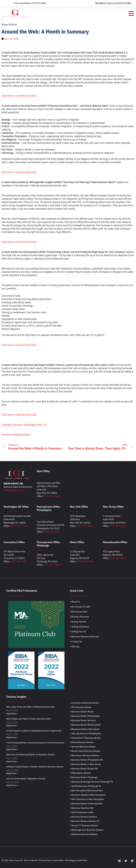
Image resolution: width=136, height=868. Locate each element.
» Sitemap (75, 646)
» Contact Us (76, 641)
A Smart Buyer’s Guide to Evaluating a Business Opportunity (34, 731)
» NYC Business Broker (81, 707)
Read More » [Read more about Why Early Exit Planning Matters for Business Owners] (12, 761)
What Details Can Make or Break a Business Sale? (29, 719)
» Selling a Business (79, 626)
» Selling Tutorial (78, 631)
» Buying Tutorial (78, 622)
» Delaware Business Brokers (84, 834)
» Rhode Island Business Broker (85, 751)
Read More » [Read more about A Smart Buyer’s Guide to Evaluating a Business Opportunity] (12, 737)
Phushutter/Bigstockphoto (16, 435)
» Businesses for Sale (80, 607)
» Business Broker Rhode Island (85, 725)
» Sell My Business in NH (82, 812)
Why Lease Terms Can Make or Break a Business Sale (30, 707)
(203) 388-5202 (19, 561)
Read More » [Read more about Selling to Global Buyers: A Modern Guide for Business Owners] (12, 773)
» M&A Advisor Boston (80, 773)
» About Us (75, 602)
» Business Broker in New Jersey (85, 764)
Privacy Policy (45, 860)
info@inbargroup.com (14, 490)
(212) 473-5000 (52, 496)
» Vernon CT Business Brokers (84, 825)
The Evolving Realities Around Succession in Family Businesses (35, 743)
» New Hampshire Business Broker (86, 790)
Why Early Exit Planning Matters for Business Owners (31, 754)
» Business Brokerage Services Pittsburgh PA (91, 782)
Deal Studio (82, 860)
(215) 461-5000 (52, 565)
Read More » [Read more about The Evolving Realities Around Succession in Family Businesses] (12, 749)
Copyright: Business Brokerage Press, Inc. (25, 425)
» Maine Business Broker (82, 742)
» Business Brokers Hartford (83, 817)
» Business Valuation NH (82, 808)
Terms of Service (31, 860)
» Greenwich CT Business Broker (85, 738)
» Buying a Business (79, 617)
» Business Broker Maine (82, 712)
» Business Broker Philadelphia (85, 716)
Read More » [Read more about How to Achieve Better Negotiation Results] (12, 785)
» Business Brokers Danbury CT (85, 821)
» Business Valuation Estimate (84, 636)
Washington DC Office (16, 507)
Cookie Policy (58, 860)
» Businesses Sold (78, 612)
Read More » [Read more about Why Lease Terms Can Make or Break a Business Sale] (12, 714)
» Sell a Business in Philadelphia (85, 733)
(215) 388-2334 (52, 532)
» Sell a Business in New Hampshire (87, 799)
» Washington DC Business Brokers (87, 830)
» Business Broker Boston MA (84, 768)
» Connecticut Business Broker (84, 703)
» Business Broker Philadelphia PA (86, 760)
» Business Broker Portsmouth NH (86, 804)
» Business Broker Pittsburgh (84, 777)
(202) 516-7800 (19, 526)
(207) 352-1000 (85, 561)
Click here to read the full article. (19, 96)
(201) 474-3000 (118, 526)
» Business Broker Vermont (83, 720)
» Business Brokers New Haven (85, 729)
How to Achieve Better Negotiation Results (26, 779)
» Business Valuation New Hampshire (88, 795)
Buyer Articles (9, 24)
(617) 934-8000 (118, 558)
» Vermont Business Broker (83, 747)
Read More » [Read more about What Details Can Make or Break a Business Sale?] (12, 725)
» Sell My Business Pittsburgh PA (85, 786)
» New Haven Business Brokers (85, 755)
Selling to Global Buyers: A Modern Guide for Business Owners (35, 767)
